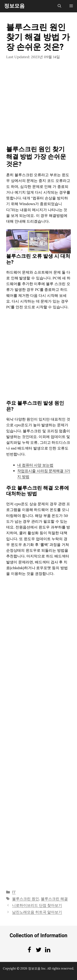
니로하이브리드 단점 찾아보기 (37, 905)
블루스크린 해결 (54, 899)
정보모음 (14, 6)
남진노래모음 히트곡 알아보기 (37, 912)
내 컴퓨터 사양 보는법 (35, 465)
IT (14, 892)
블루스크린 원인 (26, 899)
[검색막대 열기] (59, 6)
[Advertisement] (38, 106)
